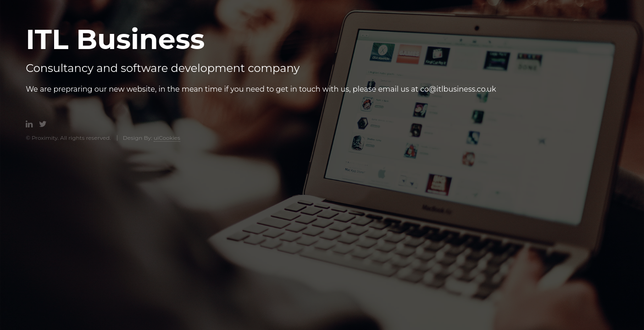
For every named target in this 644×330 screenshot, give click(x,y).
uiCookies (167, 138)
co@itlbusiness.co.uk (458, 89)
